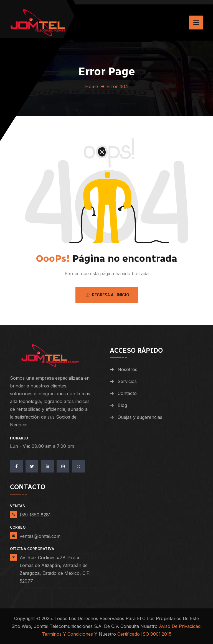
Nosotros (127, 369)
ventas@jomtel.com (40, 536)
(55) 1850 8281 (35, 515)
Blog (122, 405)
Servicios (127, 381)
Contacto (127, 393)
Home (92, 86)
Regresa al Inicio (107, 295)
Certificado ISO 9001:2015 (144, 634)
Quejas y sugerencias (140, 417)
